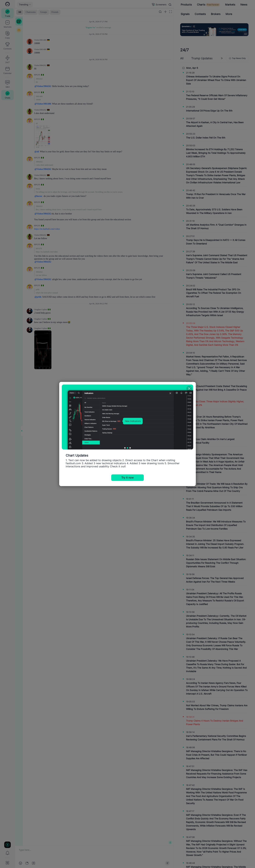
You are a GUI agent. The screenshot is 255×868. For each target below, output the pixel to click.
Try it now (127, 478)
